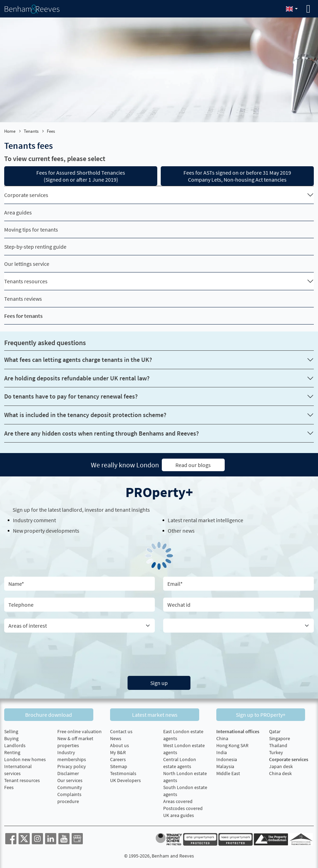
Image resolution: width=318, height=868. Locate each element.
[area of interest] (79, 625)
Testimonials (123, 772)
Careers (118, 758)
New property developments (46, 530)
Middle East (228, 772)
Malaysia (225, 765)
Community (70, 786)
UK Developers (125, 779)
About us (120, 744)
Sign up (159, 683)
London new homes (25, 758)
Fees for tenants (23, 316)
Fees (9, 786)
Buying (11, 737)
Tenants (31, 131)
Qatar (275, 730)
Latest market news (159, 713)
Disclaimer (68, 772)
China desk (280, 772)
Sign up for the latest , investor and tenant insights (81, 509)
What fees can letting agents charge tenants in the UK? (78, 360)
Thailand (278, 744)
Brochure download (53, 713)
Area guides (18, 212)
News (116, 737)
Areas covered (178, 800)
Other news (181, 530)
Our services (70, 779)
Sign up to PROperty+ (265, 713)
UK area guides (179, 814)
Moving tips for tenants (31, 229)
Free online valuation (79, 730)
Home (10, 131)
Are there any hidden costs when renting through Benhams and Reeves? (102, 433)
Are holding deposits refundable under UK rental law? (77, 378)
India (222, 751)
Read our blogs (193, 465)
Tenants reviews (23, 299)
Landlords (15, 744)
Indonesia (227, 758)
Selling (11, 730)
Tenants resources (26, 281)
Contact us (121, 730)
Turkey (276, 751)
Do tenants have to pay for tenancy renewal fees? (71, 396)
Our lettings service (27, 264)
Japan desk (281, 765)
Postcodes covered (183, 807)
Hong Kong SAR (232, 744)
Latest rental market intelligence (205, 520)
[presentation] (159, 653)
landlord (72, 509)
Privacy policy (72, 765)
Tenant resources (22, 779)
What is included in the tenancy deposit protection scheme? (85, 415)
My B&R (118, 751)
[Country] (238, 625)
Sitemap (119, 765)
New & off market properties (75, 741)
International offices (238, 730)
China (222, 737)
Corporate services (26, 195)
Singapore (280, 737)
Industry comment (34, 520)
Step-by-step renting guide (35, 247)
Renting (12, 751)
